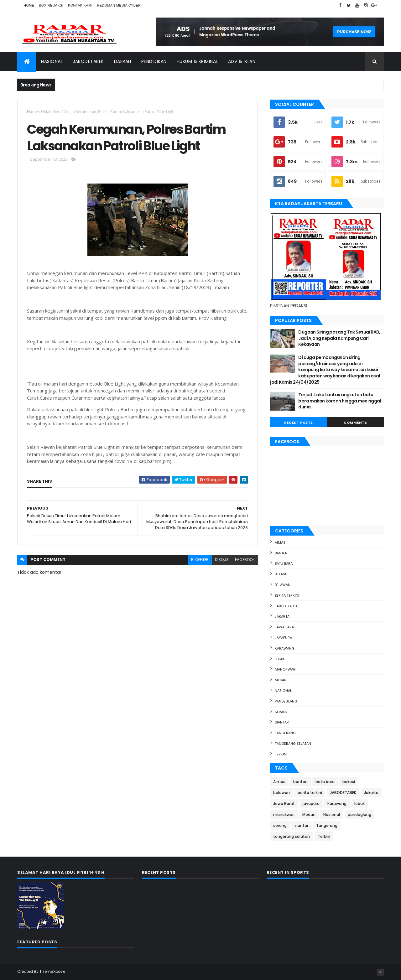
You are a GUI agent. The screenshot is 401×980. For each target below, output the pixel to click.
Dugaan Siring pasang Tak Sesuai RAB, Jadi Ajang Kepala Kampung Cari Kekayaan (339, 338)
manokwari (286, 669)
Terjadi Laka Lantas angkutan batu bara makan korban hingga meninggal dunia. (340, 401)
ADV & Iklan (242, 61)
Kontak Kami (80, 5)
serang (282, 712)
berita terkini (287, 595)
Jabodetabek (88, 61)
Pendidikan (154, 61)
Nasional (52, 61)
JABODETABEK (286, 606)
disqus (222, 560)
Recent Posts (299, 423)
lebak (280, 659)
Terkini (281, 754)
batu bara (284, 563)
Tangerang (285, 733)
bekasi (280, 574)
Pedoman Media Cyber (119, 5)
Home (29, 5)
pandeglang (286, 701)
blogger (200, 560)
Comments (355, 423)
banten (281, 553)
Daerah (123, 61)
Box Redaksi (51, 5)
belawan (283, 585)
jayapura (283, 638)
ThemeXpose (52, 971)
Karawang (285, 648)
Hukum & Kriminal (197, 61)
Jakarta (282, 616)
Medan (281, 680)
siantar (282, 722)
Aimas (280, 542)
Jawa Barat (285, 627)
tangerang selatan (293, 744)
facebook (245, 560)
